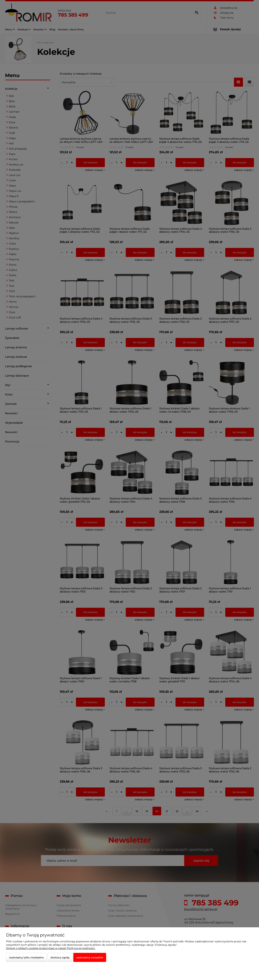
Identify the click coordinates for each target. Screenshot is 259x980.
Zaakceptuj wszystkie (90, 957)
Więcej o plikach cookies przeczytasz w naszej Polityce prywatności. (51, 948)
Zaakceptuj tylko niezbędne (26, 957)
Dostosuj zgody (60, 957)
